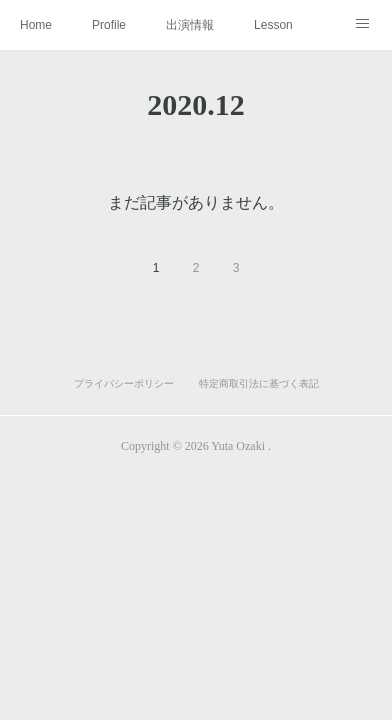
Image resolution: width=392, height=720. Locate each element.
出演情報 (190, 25)
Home (36, 25)
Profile (109, 25)
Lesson (273, 25)
